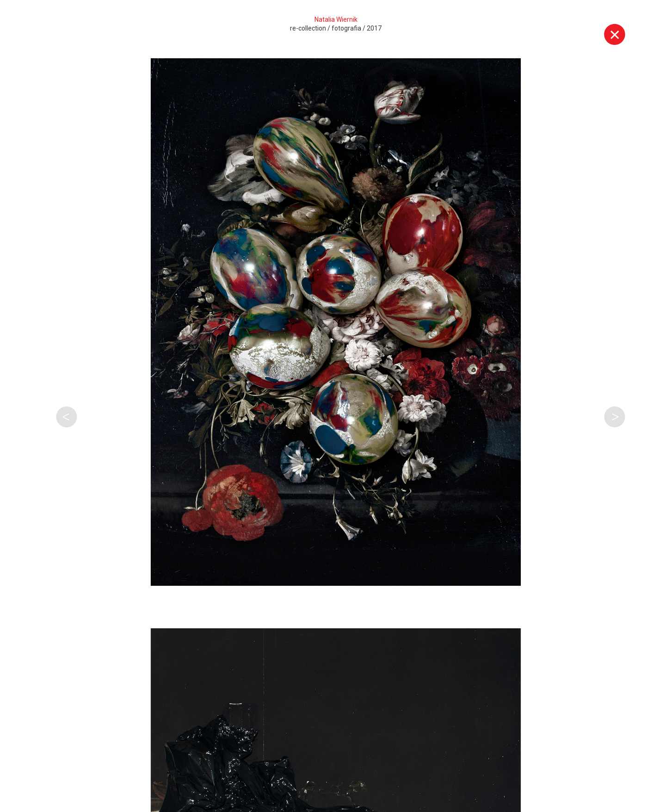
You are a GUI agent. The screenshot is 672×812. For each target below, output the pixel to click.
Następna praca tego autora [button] (615, 417)
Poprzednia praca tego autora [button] (67, 417)
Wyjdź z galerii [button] (615, 34)
